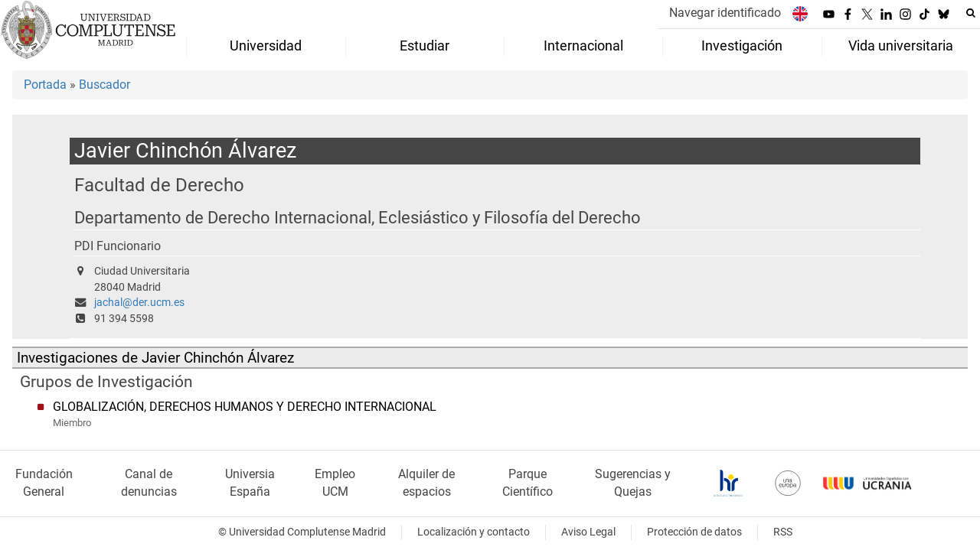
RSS (783, 532)
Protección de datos (694, 532)
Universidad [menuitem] (266, 46)
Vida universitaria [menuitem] (901, 46)
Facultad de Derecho (159, 185)
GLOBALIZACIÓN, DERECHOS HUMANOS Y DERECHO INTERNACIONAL (245, 407)
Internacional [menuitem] (583, 46)
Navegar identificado (725, 13)
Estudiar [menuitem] (425, 46)
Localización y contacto (474, 532)
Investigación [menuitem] (742, 46)
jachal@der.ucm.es (139, 303)
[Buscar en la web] (971, 13)
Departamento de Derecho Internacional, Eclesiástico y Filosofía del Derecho (358, 218)
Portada (45, 85)
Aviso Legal (588, 532)
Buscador (105, 85)
